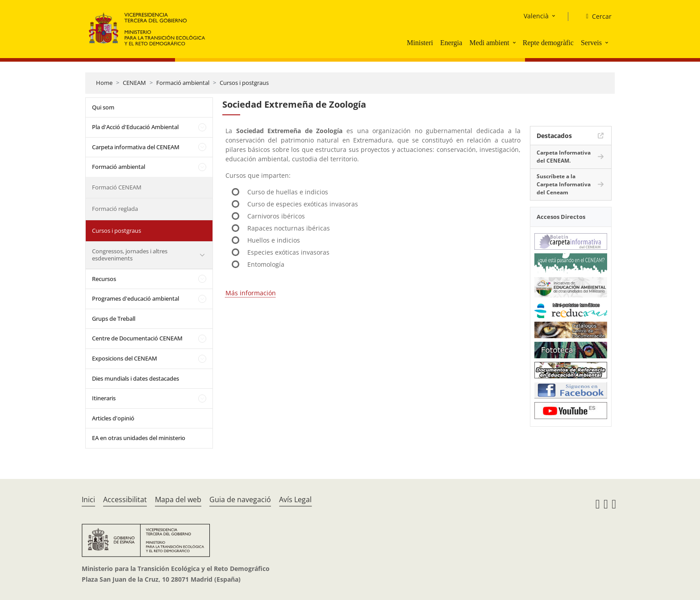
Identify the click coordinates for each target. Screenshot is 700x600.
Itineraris (104, 398)
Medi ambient (489, 43)
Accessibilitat (125, 499)
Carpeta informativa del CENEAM (136, 147)
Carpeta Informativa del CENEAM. (564, 157)
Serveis (591, 43)
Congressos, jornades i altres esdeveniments (130, 255)
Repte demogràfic (548, 43)
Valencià (536, 16)
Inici (88, 499)
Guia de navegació (240, 499)
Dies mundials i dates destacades (135, 378)
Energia (451, 43)
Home (104, 83)
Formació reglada (115, 209)
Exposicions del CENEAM (125, 358)
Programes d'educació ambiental (135, 298)
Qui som (103, 107)
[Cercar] (595, 17)
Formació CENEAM (117, 187)
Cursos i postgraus (244, 83)
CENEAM (134, 83)
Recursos (104, 279)
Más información (251, 293)
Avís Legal (295, 499)
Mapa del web (178, 499)
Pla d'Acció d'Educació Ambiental (135, 127)
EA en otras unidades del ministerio (139, 438)
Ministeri (420, 43)
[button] (515, 42)
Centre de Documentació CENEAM (137, 338)
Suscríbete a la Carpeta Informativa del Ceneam (564, 184)
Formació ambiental (183, 83)
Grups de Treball (114, 319)
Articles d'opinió (113, 418)
